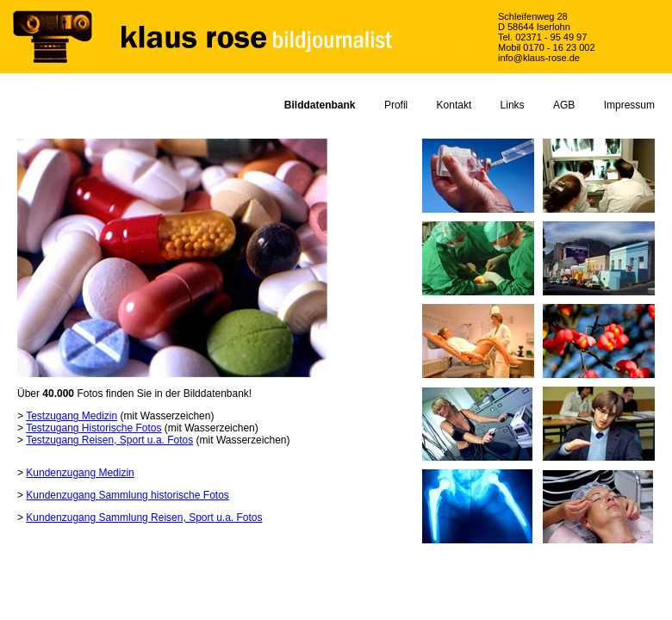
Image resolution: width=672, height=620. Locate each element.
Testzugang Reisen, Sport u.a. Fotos (109, 440)
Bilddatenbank (320, 105)
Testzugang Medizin (72, 416)
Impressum (629, 105)
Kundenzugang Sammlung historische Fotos (127, 495)
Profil (396, 105)
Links (513, 105)
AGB (564, 105)
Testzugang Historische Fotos (93, 428)
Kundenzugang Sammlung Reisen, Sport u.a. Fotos (144, 518)
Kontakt (454, 105)
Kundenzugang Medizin (80, 473)
